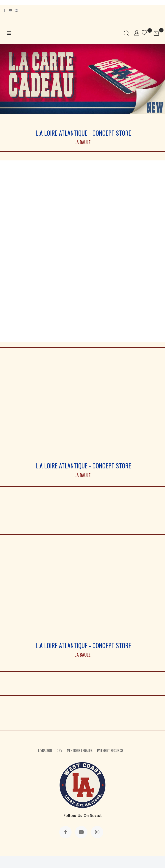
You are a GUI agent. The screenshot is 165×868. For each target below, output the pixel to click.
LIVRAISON (45, 750)
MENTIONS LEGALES (80, 750)
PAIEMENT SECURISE (110, 750)
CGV (59, 750)
